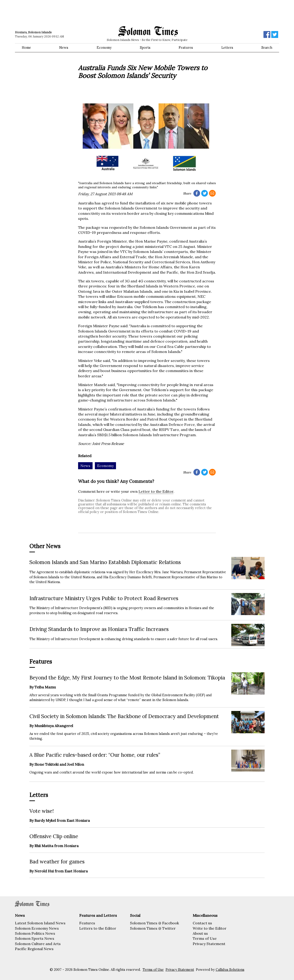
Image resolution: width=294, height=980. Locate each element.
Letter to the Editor (156, 491)
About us (200, 933)
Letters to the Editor (98, 928)
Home (26, 48)
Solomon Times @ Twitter (153, 928)
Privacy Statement (209, 944)
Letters (227, 48)
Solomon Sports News (35, 938)
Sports (145, 48)
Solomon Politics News (35, 933)
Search (267, 48)
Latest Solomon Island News (40, 923)
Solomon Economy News (37, 928)
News (64, 48)
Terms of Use (205, 938)
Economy (104, 48)
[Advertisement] (80, 13)
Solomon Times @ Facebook (154, 923)
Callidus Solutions (230, 970)
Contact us (202, 923)
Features (186, 48)
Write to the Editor (210, 928)
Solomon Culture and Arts (38, 944)
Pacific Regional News (34, 949)
